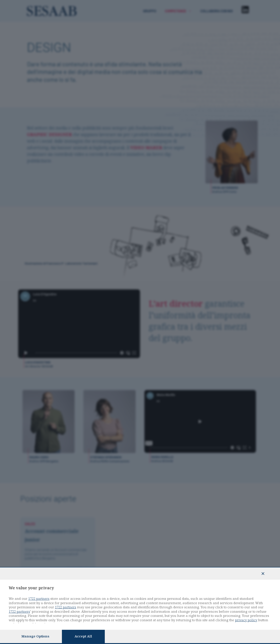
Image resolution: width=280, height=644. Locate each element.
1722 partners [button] (39, 599)
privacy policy (246, 620)
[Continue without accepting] (263, 574)
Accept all (83, 636)
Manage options (35, 636)
